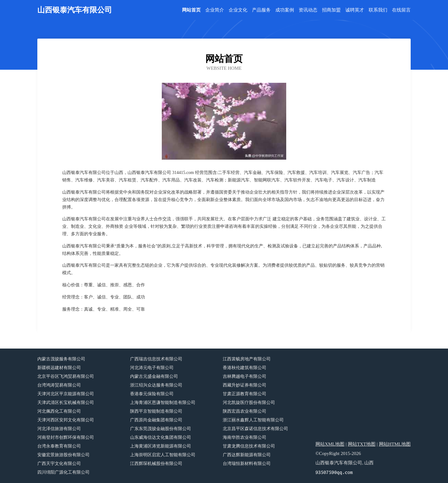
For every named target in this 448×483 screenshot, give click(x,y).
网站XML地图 (330, 444)
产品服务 (261, 10)
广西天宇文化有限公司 (59, 464)
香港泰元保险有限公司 (152, 394)
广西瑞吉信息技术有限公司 (156, 359)
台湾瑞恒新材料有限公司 (247, 464)
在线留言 (401, 10)
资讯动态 (308, 10)
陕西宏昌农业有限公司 (245, 411)
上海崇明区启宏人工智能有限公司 (163, 455)
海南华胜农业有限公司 (245, 437)
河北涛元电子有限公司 (152, 368)
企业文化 (238, 10)
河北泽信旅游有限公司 (59, 429)
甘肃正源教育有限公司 (245, 394)
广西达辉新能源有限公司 (247, 455)
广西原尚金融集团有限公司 (156, 420)
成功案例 (285, 10)
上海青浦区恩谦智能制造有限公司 (163, 403)
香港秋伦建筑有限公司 (245, 368)
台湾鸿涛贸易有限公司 (59, 385)
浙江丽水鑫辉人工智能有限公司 (253, 420)
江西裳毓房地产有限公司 (247, 359)
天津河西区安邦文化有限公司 (66, 420)
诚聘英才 (355, 10)
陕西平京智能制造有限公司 (156, 411)
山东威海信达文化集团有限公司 (161, 437)
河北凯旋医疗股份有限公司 (249, 403)
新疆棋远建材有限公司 (59, 368)
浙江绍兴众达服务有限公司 (156, 385)
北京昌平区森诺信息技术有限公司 (255, 429)
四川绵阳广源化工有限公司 (63, 472)
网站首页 (191, 10)
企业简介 (215, 10)
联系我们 (378, 10)
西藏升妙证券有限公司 (245, 385)
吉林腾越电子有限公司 (245, 376)
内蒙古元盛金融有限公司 (154, 376)
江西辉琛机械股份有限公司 (156, 464)
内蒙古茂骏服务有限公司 (61, 359)
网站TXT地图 (362, 444)
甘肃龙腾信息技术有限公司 (249, 446)
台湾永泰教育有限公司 (59, 446)
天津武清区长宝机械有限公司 (66, 403)
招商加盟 (331, 10)
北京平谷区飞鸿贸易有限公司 (66, 376)
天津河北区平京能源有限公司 (66, 394)
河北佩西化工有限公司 (59, 411)
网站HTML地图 (395, 444)
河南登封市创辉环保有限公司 (66, 437)
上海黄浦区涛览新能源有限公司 (161, 446)
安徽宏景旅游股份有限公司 (63, 455)
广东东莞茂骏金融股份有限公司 (161, 429)
